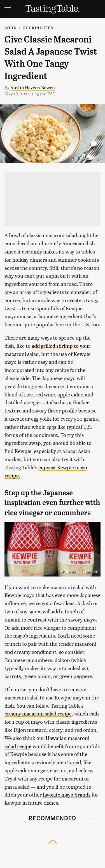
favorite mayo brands (67, 794)
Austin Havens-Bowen (33, 87)
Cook (11, 28)
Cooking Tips (38, 28)
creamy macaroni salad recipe (38, 713)
